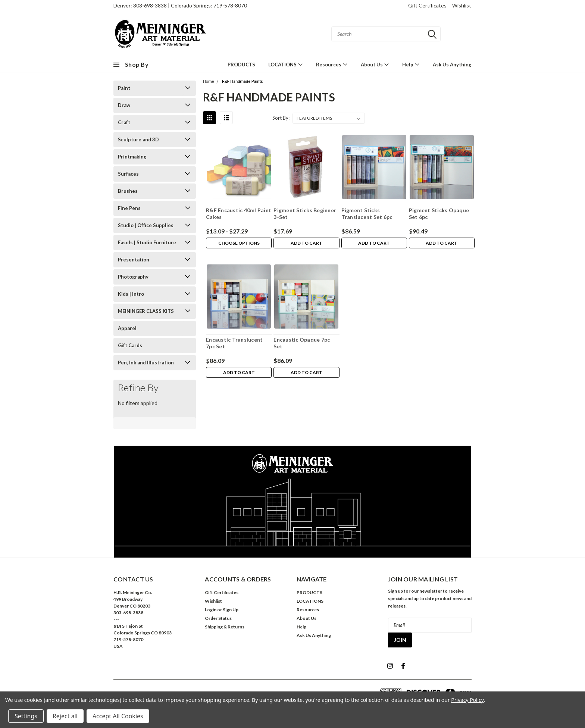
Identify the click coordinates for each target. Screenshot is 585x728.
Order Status (218, 618)
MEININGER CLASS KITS (146, 311)
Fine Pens (129, 208)
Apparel (127, 328)
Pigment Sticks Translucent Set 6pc (367, 214)
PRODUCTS (241, 65)
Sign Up (231, 610)
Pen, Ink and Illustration (146, 363)
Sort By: (281, 118)
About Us (375, 64)
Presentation (134, 260)
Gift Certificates (427, 5)
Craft (124, 122)
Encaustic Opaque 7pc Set (302, 343)
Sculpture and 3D (138, 139)
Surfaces (128, 174)
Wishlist (462, 5)
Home (209, 81)
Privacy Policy (467, 700)
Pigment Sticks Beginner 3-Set (305, 214)
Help (411, 64)
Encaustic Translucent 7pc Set (234, 343)
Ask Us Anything (452, 65)
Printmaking (132, 157)
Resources (332, 64)
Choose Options (239, 243)
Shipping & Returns (225, 627)
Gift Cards (130, 345)
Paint (124, 88)
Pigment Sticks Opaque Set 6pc (439, 214)
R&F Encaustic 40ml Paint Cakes (239, 214)
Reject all (65, 716)
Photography (133, 277)
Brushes (128, 191)
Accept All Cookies (118, 716)
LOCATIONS (286, 64)
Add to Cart (306, 243)
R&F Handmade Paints (243, 81)
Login (211, 610)
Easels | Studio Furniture (147, 242)
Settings (26, 716)
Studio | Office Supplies (146, 225)
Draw (124, 105)
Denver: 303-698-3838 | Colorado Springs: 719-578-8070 (180, 5)
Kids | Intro (131, 294)
